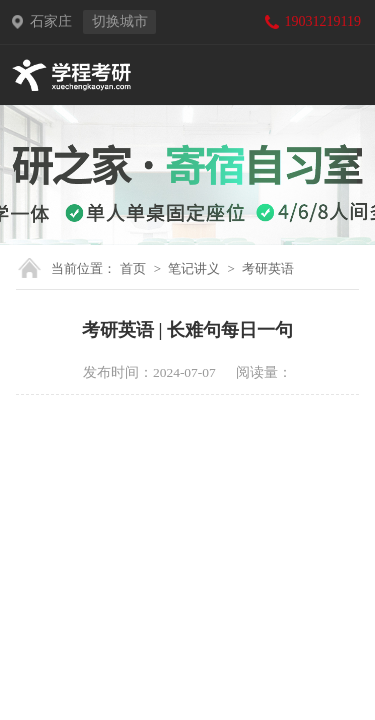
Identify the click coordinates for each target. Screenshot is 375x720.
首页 (133, 268)
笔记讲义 (194, 268)
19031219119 (323, 21)
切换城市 (120, 21)
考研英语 (268, 268)
